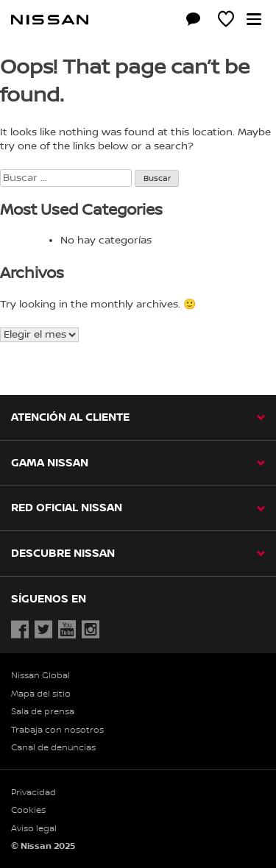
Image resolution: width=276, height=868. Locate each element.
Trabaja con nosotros (57, 730)
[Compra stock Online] (160, 21)
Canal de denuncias (53, 748)
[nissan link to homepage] (50, 20)
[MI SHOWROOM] (226, 21)
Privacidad (33, 793)
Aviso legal (34, 829)
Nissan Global (40, 676)
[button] (254, 19)
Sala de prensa (43, 712)
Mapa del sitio (41, 694)
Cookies (28, 810)
